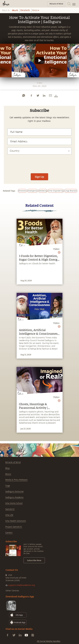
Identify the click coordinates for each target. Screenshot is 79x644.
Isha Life (9, 515)
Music (8, 474)
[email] (50, 95)
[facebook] (31, 95)
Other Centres (12, 591)
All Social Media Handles (49, 641)
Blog (7, 468)
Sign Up (39, 177)
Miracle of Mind (13, 462)
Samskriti (10, 509)
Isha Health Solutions (16, 521)
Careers (9, 533)
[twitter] (38, 95)
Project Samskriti (14, 527)
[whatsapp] (24, 95)
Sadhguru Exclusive (14, 492)
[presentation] (39, 162)
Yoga (8, 486)
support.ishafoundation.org (21, 585)
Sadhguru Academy (14, 497)
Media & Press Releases (16, 480)
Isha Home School (14, 503)
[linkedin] (44, 95)
